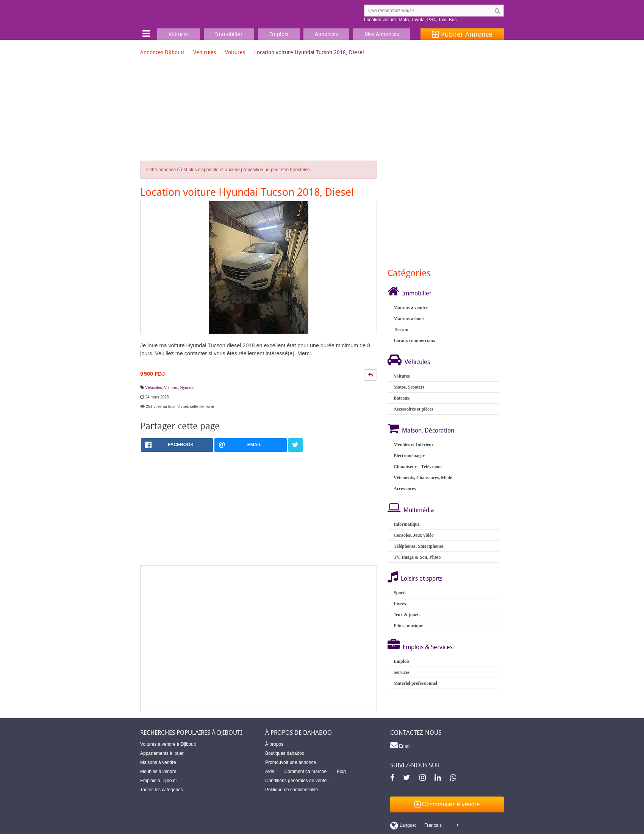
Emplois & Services (428, 647)
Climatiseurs (406, 467)
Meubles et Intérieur (413, 445)
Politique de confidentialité (292, 790)
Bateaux (402, 398)
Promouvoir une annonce (291, 762)
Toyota (418, 20)
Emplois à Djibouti (158, 781)
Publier (462, 34)
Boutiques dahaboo (285, 753)
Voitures (235, 52)
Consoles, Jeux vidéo (414, 535)
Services (402, 672)
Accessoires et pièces (413, 409)
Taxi (442, 20)
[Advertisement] (259, 639)
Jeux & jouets (407, 615)
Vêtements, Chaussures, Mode (423, 478)
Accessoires (405, 489)
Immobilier (417, 293)
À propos (274, 744)
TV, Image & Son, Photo (417, 557)
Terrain (401, 330)
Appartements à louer (162, 753)
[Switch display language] (424, 825)
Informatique (407, 524)
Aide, (270, 772)
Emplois (402, 661)
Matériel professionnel (415, 683)
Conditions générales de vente (296, 781)
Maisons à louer (409, 319)
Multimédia (419, 510)
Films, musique (408, 626)
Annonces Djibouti (162, 52)
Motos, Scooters (409, 387)
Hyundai (187, 388)
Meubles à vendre (158, 772)
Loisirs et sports (422, 578)
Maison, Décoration (428, 430)
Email (400, 745)
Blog (341, 772)
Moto (404, 20)
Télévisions (432, 467)
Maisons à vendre (411, 308)
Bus (453, 20)
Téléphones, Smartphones (419, 546)
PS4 (432, 20)
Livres (400, 604)
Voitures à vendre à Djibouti (168, 744)
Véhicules (205, 52)
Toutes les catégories (162, 790)
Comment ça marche (306, 772)
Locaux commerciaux (414, 340)
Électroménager (409, 456)
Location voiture (380, 20)
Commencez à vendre (447, 804)
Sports (400, 593)
